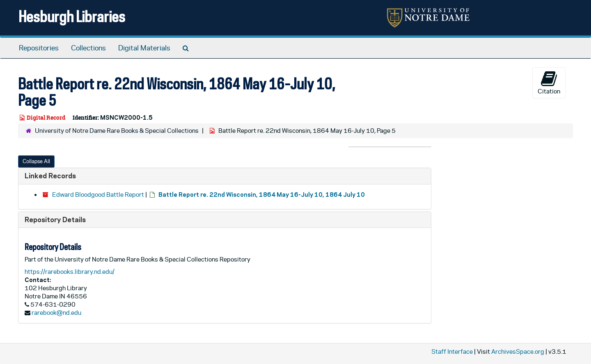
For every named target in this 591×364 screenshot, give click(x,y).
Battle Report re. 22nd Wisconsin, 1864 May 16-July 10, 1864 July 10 (262, 195)
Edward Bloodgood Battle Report (98, 195)
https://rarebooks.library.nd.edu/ (70, 272)
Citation (549, 82)
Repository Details (55, 220)
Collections (88, 48)
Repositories (39, 48)
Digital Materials (144, 48)
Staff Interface (452, 351)
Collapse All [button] (36, 161)
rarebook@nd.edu (56, 313)
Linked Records (50, 176)
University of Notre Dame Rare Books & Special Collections (117, 131)
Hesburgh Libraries (72, 16)
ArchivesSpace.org (518, 351)
